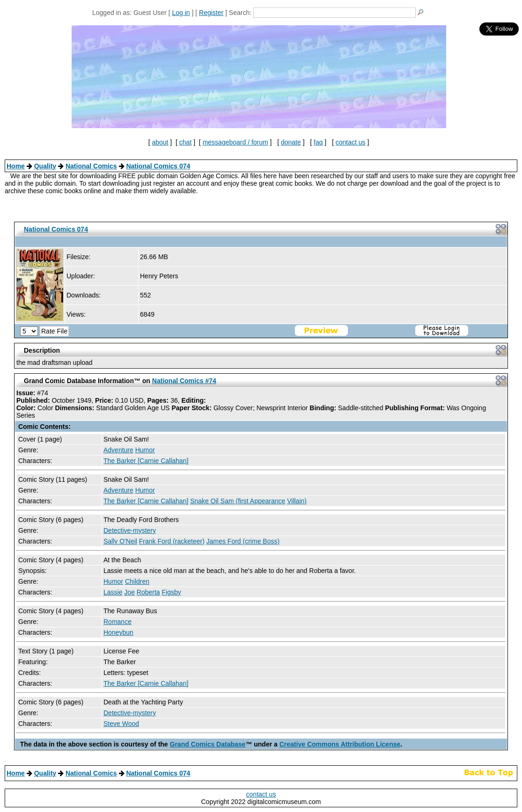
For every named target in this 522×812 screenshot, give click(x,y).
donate (291, 142)
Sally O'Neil (120, 541)
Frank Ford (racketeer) (172, 541)
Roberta (148, 592)
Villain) (297, 501)
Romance (118, 622)
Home (16, 166)
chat (185, 142)
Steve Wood (121, 724)
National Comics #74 (184, 381)
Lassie (113, 592)
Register (211, 13)
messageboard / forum (235, 142)
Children (137, 581)
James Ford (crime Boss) (243, 541)
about (160, 142)
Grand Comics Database (208, 744)
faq (318, 142)
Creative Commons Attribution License (340, 744)
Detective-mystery (130, 530)
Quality (45, 166)
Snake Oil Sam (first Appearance (238, 501)
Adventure (118, 450)
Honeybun (118, 632)
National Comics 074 (158, 166)
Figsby (172, 592)
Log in (181, 13)
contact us (351, 142)
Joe (129, 592)
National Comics (91, 166)
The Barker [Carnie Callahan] (146, 461)
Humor (145, 450)
